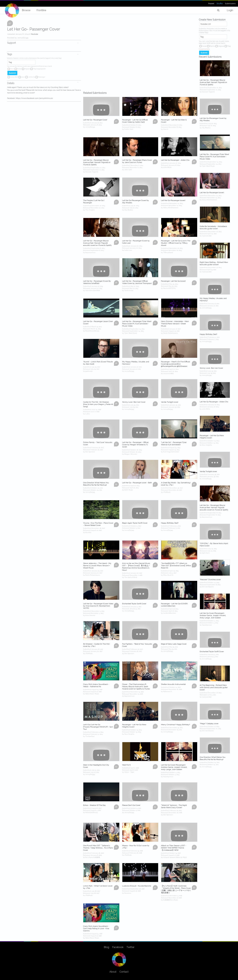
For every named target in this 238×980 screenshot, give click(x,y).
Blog (106, 947)
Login (230, 10)
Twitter (130, 947)
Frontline (41, 10)
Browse (26, 10)
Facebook (118, 947)
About (113, 972)
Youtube (34, 34)
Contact (124, 972)
